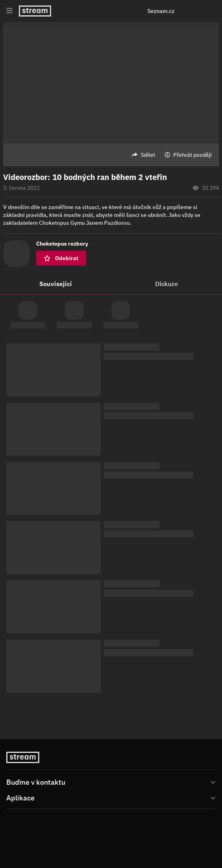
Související (56, 284)
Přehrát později (193, 155)
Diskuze (167, 284)
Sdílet (148, 155)
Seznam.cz (161, 11)
